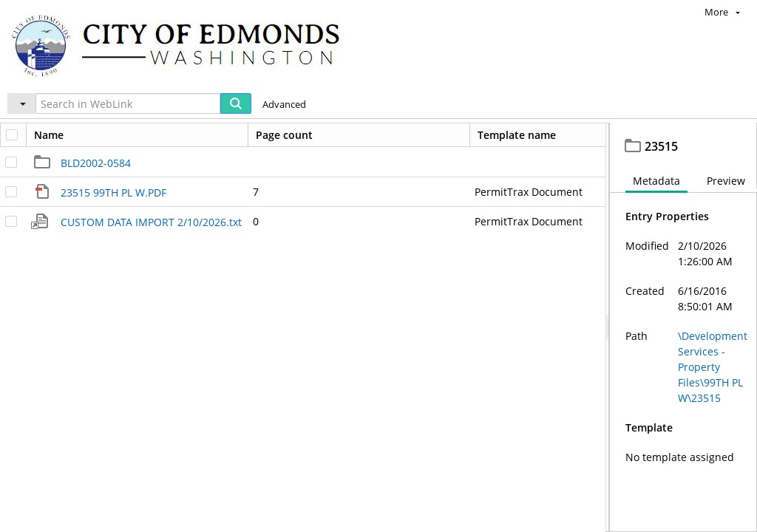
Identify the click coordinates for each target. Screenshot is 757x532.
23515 (436, 137)
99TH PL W (375, 137)
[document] (683, 344)
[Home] (183, 45)
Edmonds (56, 137)
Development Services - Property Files (214, 137)
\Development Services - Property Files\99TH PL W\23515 (713, 399)
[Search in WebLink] (128, 103)
